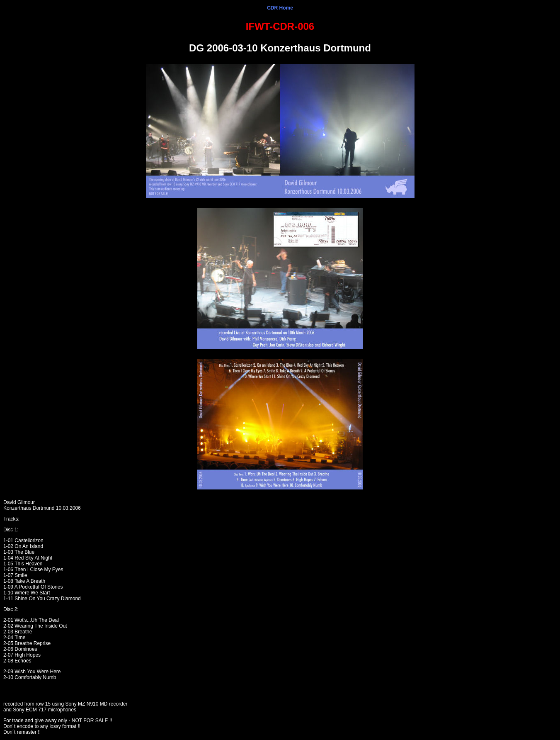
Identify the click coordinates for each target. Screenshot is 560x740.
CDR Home (280, 8)
